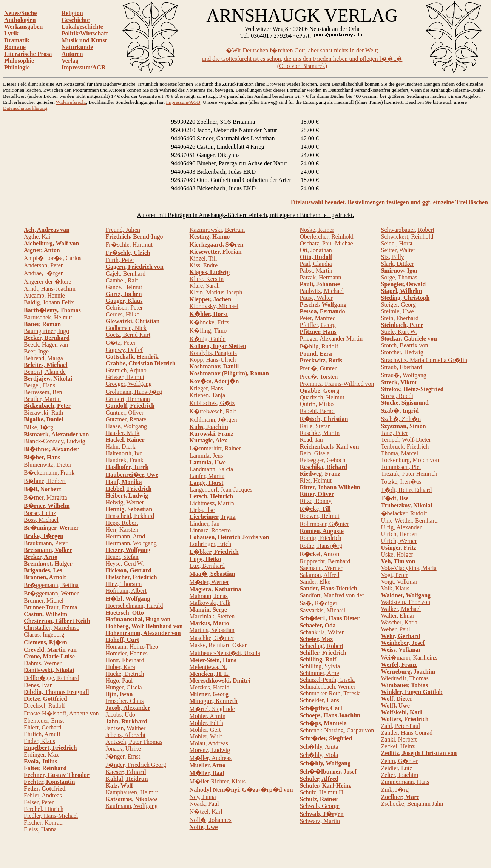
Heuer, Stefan (122, 557)
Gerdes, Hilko (122, 314)
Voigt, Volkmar (399, 582)
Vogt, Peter (394, 575)
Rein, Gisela (314, 453)
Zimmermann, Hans (405, 782)
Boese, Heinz (40, 513)
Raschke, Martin (320, 433)
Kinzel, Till (203, 258)
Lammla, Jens (206, 456)
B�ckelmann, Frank (49, 473)
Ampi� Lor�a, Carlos (52, 258)
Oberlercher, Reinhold (326, 237)
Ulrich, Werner (399, 541)
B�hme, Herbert (45, 481)
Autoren (72, 54)
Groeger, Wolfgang (128, 384)
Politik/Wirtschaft (85, 33)
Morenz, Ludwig (210, 750)
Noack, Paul (204, 804)
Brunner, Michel (44, 601)
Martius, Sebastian (212, 630)
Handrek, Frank (124, 460)
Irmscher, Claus (124, 701)
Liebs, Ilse (202, 510)
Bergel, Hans (39, 385)
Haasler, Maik (122, 433)
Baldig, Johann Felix (49, 302)
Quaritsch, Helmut (322, 397)
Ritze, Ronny (315, 501)
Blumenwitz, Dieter (48, 465)
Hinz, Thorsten (124, 584)
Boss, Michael (41, 520)
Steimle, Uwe (398, 311)
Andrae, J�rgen (44, 273)
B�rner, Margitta (46, 497)
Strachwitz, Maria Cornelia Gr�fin (424, 360)
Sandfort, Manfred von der (332, 595)
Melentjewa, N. (208, 667)
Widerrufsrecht (71, 102)
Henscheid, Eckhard (130, 516)
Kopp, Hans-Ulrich (213, 360)
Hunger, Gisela (124, 687)
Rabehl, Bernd (317, 411)
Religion (72, 13)
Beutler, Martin (42, 399)
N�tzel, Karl (206, 812)
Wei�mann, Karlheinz (409, 658)
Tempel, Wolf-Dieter (406, 440)
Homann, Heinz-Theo (132, 647)
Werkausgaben (23, 27)
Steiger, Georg (398, 304)
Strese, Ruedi (397, 396)
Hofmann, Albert (126, 591)
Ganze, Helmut (124, 287)
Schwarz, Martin (320, 821)
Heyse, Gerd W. (124, 564)
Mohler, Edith (206, 723)
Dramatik (17, 40)
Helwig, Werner (125, 502)
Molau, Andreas (209, 743)
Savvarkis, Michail (322, 610)
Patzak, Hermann (320, 277)
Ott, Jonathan (316, 250)
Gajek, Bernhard (125, 274)
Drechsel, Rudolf (44, 705)
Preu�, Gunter (318, 368)
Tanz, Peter (395, 433)
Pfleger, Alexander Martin (331, 338)
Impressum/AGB (83, 67)
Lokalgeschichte (82, 27)
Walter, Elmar (398, 616)
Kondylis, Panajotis (213, 353)
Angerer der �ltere (47, 281)
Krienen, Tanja (208, 395)
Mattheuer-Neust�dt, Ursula (225, 653)
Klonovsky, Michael (214, 306)
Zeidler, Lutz (397, 768)
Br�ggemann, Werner (51, 593)
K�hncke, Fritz (209, 322)
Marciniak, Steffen (212, 616)
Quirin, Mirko (317, 404)
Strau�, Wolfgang (404, 375)
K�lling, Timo (208, 331)
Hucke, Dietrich (125, 674)
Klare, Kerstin (207, 279)
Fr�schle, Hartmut (129, 244)
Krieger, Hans (206, 388)
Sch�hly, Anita (319, 747)
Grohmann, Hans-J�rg (134, 392)
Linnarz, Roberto (210, 530)
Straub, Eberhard (401, 367)
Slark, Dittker (398, 264)
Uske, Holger (397, 554)
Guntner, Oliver (124, 412)
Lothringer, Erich (210, 544)
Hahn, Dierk (120, 446)
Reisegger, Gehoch (322, 460)
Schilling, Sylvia (320, 666)
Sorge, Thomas (399, 277)
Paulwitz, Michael (321, 291)
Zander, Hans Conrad (407, 733)
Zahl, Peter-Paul (401, 726)
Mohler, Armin (208, 716)
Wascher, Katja (399, 622)
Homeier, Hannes (126, 653)
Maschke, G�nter (212, 638)
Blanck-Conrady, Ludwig (54, 441)
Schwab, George (319, 806)
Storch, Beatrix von (405, 345)
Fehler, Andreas (43, 795)
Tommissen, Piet (401, 467)
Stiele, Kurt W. (399, 332)
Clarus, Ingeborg (44, 634)
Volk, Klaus (395, 588)
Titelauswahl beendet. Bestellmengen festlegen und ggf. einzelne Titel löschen (389, 202)
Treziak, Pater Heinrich (409, 474)
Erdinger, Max (41, 755)
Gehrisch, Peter (124, 308)
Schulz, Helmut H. (322, 792)
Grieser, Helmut (125, 377)
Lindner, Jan (205, 523)
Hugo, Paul (119, 681)
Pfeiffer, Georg (318, 325)
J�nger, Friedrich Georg (136, 765)
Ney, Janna (203, 797)
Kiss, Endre (204, 265)
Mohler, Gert (205, 730)
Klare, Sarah (205, 286)
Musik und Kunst (84, 40)
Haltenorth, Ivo (124, 453)
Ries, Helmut (315, 480)
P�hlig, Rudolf (319, 346)
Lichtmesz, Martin (212, 503)
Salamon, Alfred (319, 575)
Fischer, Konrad (43, 823)
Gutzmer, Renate (126, 419)
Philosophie (19, 61)
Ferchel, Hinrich (44, 809)
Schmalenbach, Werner (327, 687)
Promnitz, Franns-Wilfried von (337, 384)
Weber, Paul (396, 629)
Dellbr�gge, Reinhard (52, 678)
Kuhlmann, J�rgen (213, 420)
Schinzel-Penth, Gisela (327, 680)
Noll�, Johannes (211, 820)
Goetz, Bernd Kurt (128, 335)
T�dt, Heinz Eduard (407, 490)
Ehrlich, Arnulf (42, 734)
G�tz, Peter (120, 343)
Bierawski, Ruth (43, 412)
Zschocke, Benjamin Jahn (412, 804)
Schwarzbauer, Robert (408, 230)
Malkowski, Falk (210, 603)
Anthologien (20, 20)
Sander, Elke (315, 582)
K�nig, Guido (208, 339)
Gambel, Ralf (122, 280)
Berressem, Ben (43, 392)
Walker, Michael (401, 609)
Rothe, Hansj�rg (321, 546)
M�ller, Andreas (211, 758)
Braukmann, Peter (46, 543)
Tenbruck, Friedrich (405, 446)
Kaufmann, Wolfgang (131, 806)
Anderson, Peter (43, 265)
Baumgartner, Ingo (46, 331)
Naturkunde (77, 47)
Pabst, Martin (316, 271)
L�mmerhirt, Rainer (215, 448)
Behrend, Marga (43, 358)
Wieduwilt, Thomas (405, 678)
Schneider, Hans (319, 700)
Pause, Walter (316, 298)
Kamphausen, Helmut (132, 792)
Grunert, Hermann (127, 399)
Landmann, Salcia (212, 469)
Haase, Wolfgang (126, 426)
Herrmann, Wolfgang (131, 543)
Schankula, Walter (322, 632)
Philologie (17, 67)
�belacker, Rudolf (404, 513)
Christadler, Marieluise (52, 628)
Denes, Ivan (38, 685)
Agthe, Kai (37, 237)
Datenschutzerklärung (25, 108)
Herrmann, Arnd (125, 536)
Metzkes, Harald (210, 687)
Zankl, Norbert (399, 739)
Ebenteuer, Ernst (44, 721)
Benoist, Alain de (45, 372)
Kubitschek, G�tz (212, 403)
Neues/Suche (20, 13)
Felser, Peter (39, 802)
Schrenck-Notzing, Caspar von (337, 730)
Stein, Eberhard (400, 318)
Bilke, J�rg (39, 427)
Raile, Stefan (315, 426)
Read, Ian (311, 440)
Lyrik (11, 33)
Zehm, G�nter (400, 761)
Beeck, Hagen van (46, 345)
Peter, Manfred (317, 318)
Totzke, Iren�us (401, 482)
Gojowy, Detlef (124, 350)
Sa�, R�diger (318, 603)
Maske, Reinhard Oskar (218, 645)
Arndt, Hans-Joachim (50, 289)
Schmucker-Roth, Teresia (330, 693)
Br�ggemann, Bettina (51, 585)
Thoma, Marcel (400, 453)
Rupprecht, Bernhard (325, 561)
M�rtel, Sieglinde (212, 709)
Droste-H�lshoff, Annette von (61, 713)
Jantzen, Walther (125, 728)
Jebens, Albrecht (125, 735)
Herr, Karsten (122, 530)
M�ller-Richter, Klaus (218, 781)
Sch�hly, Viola (319, 755)
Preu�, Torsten (319, 377)
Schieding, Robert (321, 646)
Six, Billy (393, 257)
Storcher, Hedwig (402, 352)
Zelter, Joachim (400, 775)
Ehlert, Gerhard (43, 727)
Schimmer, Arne (319, 673)
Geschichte (76, 20)
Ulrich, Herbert (400, 534)
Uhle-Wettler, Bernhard (409, 520)
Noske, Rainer (317, 230)
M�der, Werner (209, 582)
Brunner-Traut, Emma (50, 607)
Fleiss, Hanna (40, 829)
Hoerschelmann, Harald (134, 606)
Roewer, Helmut (319, 516)
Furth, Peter (120, 260)
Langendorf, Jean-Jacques (221, 490)
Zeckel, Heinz (398, 746)
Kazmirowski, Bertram (217, 230)
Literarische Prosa (28, 54)
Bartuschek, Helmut (48, 317)
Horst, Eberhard (125, 660)
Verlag (70, 61)
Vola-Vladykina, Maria (409, 568)
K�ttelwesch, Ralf (213, 411)
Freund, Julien (123, 230)
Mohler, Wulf (206, 736)
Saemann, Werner (321, 568)
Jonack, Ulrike (123, 749)
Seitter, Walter (398, 250)
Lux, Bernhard (207, 566)
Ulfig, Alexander (401, 527)
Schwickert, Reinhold (407, 237)
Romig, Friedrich (320, 538)
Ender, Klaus (39, 741)
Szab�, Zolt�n (401, 419)
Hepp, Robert (122, 523)
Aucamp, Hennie (44, 295)
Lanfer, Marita (207, 476)
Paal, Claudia (316, 264)
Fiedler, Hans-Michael (51, 816)
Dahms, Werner (43, 663)
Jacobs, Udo (120, 715)
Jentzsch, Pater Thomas (134, 742)
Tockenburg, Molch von (410, 460)
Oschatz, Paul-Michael (327, 243)
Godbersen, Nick (126, 328)
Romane (15, 47)
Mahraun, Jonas (209, 596)
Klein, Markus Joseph (216, 292)
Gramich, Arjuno (126, 370)
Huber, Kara (120, 667)
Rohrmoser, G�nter (324, 524)
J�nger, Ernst (123, 756)
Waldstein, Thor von (406, 602)
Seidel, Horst (397, 243)
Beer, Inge (36, 351)
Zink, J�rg (395, 790)
